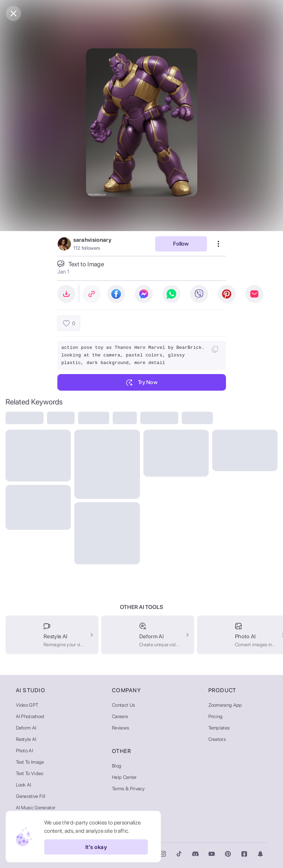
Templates (219, 728)
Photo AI (25, 751)
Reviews (120, 728)
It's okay (96, 847)
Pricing (216, 716)
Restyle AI (26, 739)
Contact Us (123, 705)
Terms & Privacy (129, 789)
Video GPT (27, 705)
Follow (181, 244)
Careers (120, 716)
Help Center (124, 777)
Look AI (24, 785)
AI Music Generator (36, 808)
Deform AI (26, 728)
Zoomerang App (225, 705)
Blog (117, 766)
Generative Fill (31, 796)
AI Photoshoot (30, 716)
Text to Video (30, 773)
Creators (217, 739)
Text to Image (30, 762)
